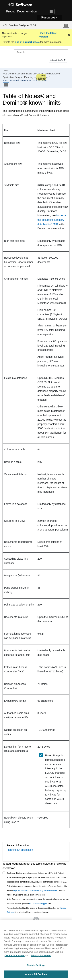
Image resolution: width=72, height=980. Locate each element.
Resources (48, 17)
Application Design (12, 77)
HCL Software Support (38, 904)
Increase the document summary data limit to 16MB (52, 220)
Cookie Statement (15, 957)
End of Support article (27, 42)
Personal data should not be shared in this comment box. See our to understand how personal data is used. (36, 910)
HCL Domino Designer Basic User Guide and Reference (31, 74)
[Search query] (41, 52)
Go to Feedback (41, 77)
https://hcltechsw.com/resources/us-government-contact (36, 890)
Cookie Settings (36, 967)
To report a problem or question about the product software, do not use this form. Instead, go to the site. (38, 901)
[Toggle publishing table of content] (6, 85)
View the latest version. (48, 35)
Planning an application (36, 77)
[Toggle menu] (66, 25)
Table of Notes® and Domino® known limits (25, 81)
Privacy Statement (41, 957)
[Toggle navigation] (51, 12)
